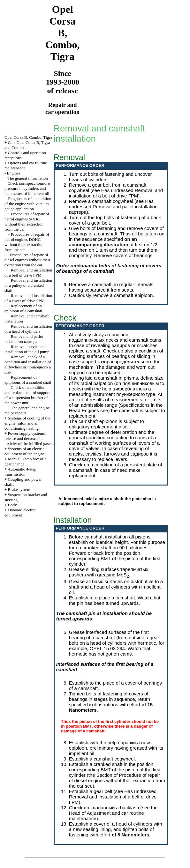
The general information (27, 178)
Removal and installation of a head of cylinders (28, 329)
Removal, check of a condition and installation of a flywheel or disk (28, 364)
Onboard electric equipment (20, 512)
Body (12, 505)
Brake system (19, 490)
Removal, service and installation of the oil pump (27, 349)
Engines (13, 173)
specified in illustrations (94, 705)
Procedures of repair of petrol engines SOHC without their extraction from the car (27, 222)
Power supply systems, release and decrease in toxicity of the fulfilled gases (28, 438)
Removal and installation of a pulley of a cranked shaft (28, 285)
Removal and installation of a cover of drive (28, 298)
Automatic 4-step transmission (20, 472)
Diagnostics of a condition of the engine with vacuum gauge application (28, 204)
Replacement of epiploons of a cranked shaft (28, 380)
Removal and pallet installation (24, 339)
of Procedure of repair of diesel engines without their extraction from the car (117, 780)
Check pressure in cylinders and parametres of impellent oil (27, 188)
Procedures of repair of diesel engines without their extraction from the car (27, 260)
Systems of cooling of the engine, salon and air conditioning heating (27, 423)
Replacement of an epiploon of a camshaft (23, 308)
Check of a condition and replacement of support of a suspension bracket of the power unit (27, 395)
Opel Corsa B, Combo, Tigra (28, 137)
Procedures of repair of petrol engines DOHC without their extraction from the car (27, 242)
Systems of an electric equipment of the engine (25, 451)
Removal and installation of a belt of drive (28, 273)
